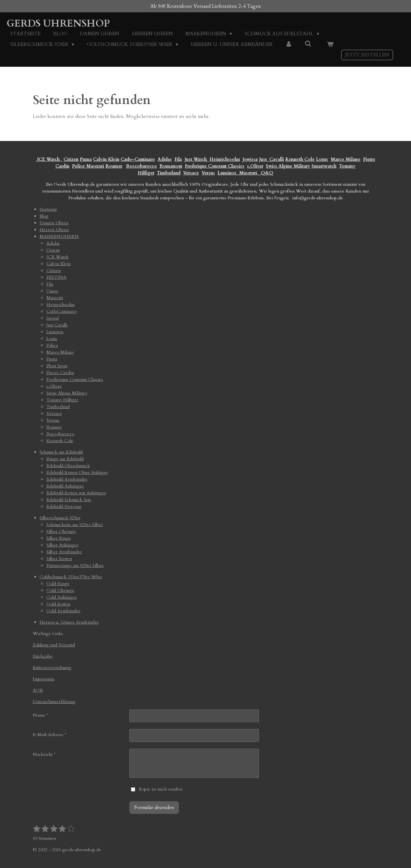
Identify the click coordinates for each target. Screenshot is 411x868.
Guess (52, 291)
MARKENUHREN (59, 236)
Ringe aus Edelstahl (65, 459)
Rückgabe (43, 656)
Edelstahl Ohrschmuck (68, 466)
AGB (38, 690)
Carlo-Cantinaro (138, 159)
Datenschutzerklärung (54, 702)
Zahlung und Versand (54, 645)
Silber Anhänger (62, 545)
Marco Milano (346, 159)
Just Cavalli (271, 159)
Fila (178, 159)
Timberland (169, 173)
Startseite (48, 209)
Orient (53, 250)
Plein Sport (57, 366)
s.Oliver (255, 166)
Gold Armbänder (63, 611)
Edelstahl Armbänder (67, 479)
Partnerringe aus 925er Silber (75, 565)
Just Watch (196, 159)
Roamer (114, 166)
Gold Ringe (58, 584)
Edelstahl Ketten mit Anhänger (76, 493)
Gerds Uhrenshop (58, 23)
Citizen (71, 159)
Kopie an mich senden (160, 789)
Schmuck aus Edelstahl (61, 452)
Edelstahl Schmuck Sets (69, 500)
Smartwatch (324, 166)
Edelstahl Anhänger (65, 486)
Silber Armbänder (64, 552)
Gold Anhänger (62, 597)
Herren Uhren (54, 230)
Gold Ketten (58, 604)
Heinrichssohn (225, 159)
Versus (208, 173)
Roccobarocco (141, 166)
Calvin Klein (106, 159)
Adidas (165, 159)
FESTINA (56, 277)
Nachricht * (44, 754)
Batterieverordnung (52, 668)
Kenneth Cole (300, 159)
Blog (44, 216)
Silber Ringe (59, 538)
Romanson (171, 166)
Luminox (228, 173)
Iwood (53, 318)
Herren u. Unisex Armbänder (69, 622)
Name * (40, 715)
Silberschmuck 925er (60, 518)
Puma (86, 159)
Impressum (43, 679)
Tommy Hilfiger (62, 400)
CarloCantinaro (61, 311)
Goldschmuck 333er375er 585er (71, 577)
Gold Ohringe (60, 590)
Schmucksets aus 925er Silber (75, 525)
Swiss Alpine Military (288, 166)
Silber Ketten (59, 559)
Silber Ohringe (61, 531)
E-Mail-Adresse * (50, 735)
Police (79, 166)
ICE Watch (57, 257)
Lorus (322, 159)
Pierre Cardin (60, 373)
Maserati (95, 166)
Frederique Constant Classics (215, 166)
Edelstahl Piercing (64, 506)
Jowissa (250, 159)
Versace (191, 173)
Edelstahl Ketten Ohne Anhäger (77, 472)
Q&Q (266, 173)
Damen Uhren (54, 223)
